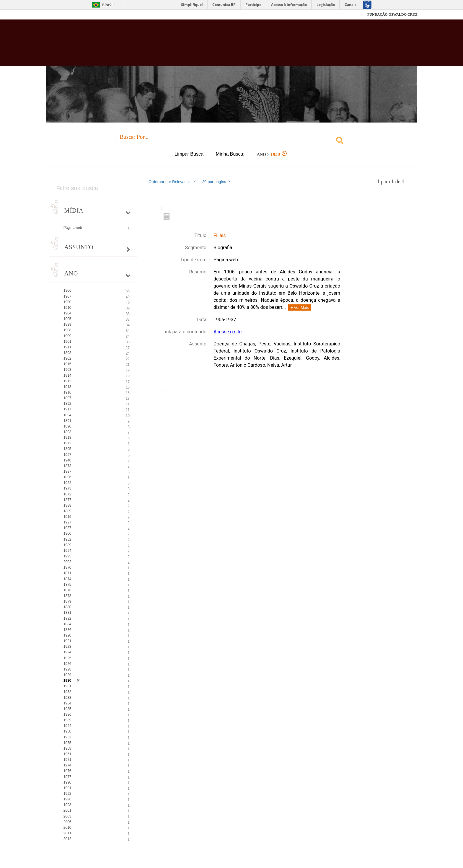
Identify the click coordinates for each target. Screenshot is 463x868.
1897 (67, 398)
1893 (67, 432)
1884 (67, 624)
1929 (67, 675)
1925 (67, 658)
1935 (67, 709)
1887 (67, 471)
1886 (67, 630)
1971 (67, 760)
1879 (67, 601)
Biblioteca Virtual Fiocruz (199, 46)
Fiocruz (60, 15)
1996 (67, 799)
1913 (67, 387)
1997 (67, 455)
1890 (67, 426)
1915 (67, 364)
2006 (67, 822)
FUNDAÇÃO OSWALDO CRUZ (392, 14)
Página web (73, 228)
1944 (67, 726)
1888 (67, 505)
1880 (67, 607)
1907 (67, 296)
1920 (67, 635)
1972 (67, 443)
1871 (67, 573)
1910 (67, 308)
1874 (67, 579)
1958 (67, 748)
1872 (67, 494)
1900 (67, 302)
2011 (67, 833)
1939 (67, 720)
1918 (67, 438)
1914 (67, 376)
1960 (67, 533)
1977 (67, 777)
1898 (67, 353)
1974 (67, 765)
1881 (67, 613)
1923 (67, 647)
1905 (67, 319)
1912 (67, 381)
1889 (67, 511)
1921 (67, 641)
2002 (67, 562)
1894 (67, 415)
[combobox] (231, 141)
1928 (67, 669)
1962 (67, 539)
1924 (67, 652)
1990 (67, 782)
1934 (67, 703)
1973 (67, 488)
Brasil (108, 5)
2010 (67, 828)
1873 (67, 466)
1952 (67, 737)
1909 (67, 336)
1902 (67, 358)
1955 (67, 743)
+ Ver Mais (300, 307)
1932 (67, 692)
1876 (67, 590)
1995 (67, 556)
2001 (67, 810)
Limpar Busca (189, 154)
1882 (67, 619)
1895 (67, 449)
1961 (67, 754)
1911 (67, 347)
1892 (67, 404)
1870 (67, 567)
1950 (67, 731)
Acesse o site (228, 332)
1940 (67, 460)
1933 (67, 698)
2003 (67, 816)
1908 (67, 330)
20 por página (217, 182)
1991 (67, 788)
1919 (67, 517)
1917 (67, 409)
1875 (67, 585)
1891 (67, 421)
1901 (67, 342)
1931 (67, 686)
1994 (67, 551)
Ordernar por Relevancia (173, 182)
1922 (67, 483)
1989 (67, 545)
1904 (67, 313)
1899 (67, 324)
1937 (67, 528)
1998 (67, 805)
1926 (67, 664)
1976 (67, 771)
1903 (67, 370)
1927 (67, 522)
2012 (67, 839)
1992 (67, 794)
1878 (67, 596)
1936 (67, 714)
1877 (67, 500)
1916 (67, 392)
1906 (67, 291)
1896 (67, 477)
